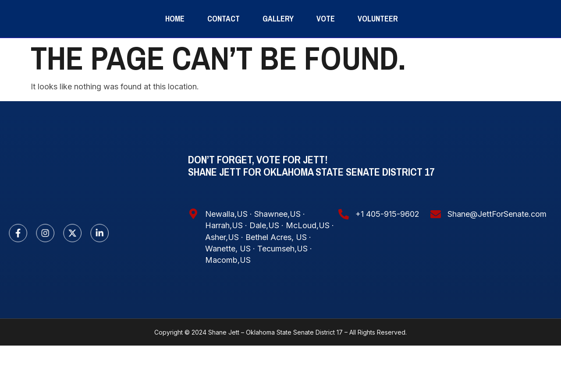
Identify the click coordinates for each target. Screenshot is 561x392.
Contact (224, 42)
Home (175, 42)
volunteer (378, 42)
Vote (326, 42)
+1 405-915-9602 (387, 261)
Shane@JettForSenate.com (497, 261)
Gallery (278, 42)
